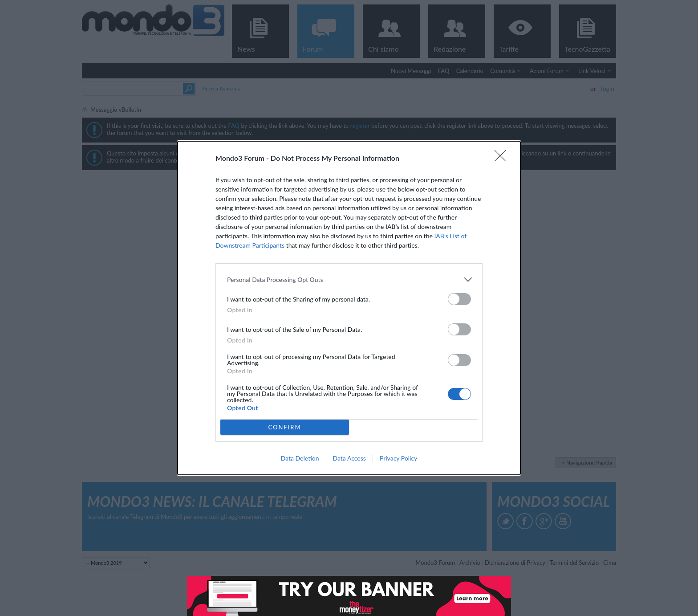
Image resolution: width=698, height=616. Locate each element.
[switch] (459, 299)
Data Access (349, 458)
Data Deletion (300, 458)
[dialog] (349, 308)
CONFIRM (284, 427)
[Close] (503, 159)
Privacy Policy (398, 458)
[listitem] (349, 279)
